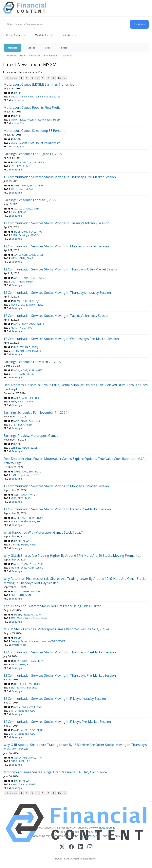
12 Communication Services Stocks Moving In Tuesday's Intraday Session (56, 223)
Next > (62, 78)
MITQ (35, 347)
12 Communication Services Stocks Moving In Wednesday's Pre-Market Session (61, 339)
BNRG (14, 595)
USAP (14, 475)
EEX (22, 347)
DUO (24, 495)
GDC (33, 711)
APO (25, 398)
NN (20, 212)
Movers (15, 305)
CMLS (41, 278)
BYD (13, 166)
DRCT (14, 282)
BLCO (38, 398)
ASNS (40, 758)
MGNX (30, 374)
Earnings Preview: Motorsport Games (31, 436)
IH (37, 495)
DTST (14, 425)
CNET (32, 707)
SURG (14, 235)
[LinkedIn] (81, 847)
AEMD (18, 162)
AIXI (33, 592)
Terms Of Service (112, 836)
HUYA (30, 665)
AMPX (39, 370)
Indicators (67, 35)
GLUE (14, 374)
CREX (40, 186)
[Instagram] (90, 847)
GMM (22, 258)
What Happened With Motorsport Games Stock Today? (43, 532)
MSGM (18, 93)
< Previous (11, 78)
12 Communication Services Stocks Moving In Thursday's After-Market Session (61, 269)
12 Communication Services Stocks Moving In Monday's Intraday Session (56, 246)
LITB (21, 595)
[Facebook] (71, 847)
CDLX (23, 684)
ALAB (17, 564)
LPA (19, 166)
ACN (17, 370)
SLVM (14, 212)
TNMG (21, 189)
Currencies (35, 56)
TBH (13, 189)
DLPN (21, 425)
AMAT (39, 592)
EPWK (25, 232)
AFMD (24, 421)
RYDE (21, 761)
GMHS (40, 324)
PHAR (14, 761)
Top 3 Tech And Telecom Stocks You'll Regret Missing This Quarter (52, 606)
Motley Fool (18, 100)
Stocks (31, 48)
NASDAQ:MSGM (56, 641)
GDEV (32, 324)
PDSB (29, 425)
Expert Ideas (40, 618)
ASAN (25, 564)
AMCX (29, 209)
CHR (25, 301)
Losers (39, 568)
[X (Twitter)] (62, 847)
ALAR (32, 370)
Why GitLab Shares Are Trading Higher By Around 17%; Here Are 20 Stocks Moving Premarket (72, 556)
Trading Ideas (18, 568)
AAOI (17, 592)
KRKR (13, 498)
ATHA (33, 564)
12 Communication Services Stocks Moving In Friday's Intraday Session (55, 699)
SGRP (38, 615)
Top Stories (25, 475)
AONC (32, 758)
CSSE (30, 684)
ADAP (24, 370)
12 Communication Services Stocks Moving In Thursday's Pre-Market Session (60, 177)
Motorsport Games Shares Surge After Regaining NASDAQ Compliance (55, 772)
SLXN (28, 595)
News (23, 56)
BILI (16, 684)
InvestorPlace (19, 645)
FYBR (13, 402)
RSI (32, 615)
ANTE (17, 255)
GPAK (39, 730)
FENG (32, 232)
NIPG (21, 498)
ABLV (17, 324)
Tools (64, 48)
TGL (39, 521)
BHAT (25, 186)
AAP (17, 421)
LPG (28, 761)
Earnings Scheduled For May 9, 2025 (30, 200)
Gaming (15, 545)
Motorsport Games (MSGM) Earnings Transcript (39, 84)
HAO (39, 232)
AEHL (17, 186)
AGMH (25, 592)
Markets (13, 48)
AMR (37, 209)
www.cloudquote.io (104, 828)
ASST (17, 495)
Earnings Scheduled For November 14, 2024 (35, 412)
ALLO (26, 162)
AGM (22, 209)
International (50, 56)
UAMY (22, 374)
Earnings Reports (20, 641)
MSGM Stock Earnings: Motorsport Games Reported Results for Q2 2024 (56, 629)
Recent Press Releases (48, 97)
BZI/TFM (35, 235)
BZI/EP (34, 448)
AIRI (38, 421)
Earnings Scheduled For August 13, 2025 (33, 154)
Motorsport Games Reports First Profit (32, 108)
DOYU (26, 661)
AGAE (32, 421)
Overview (12, 56)
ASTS (25, 255)
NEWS (26, 541)
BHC (31, 398)
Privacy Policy (87, 836)
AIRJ (25, 758)
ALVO (41, 162)
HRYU (41, 661)
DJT (38, 301)
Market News (27, 97)
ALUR (33, 162)
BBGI (17, 232)
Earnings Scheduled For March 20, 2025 (32, 362)
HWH (31, 495)
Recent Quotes (14, 35)
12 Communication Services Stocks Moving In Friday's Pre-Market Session (57, 509)
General (23, 784)
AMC (17, 730)
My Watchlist (42, 35)
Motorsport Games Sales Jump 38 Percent (34, 131)
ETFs (48, 48)
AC (16, 209)
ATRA (41, 564)
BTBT (36, 475)
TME (13, 618)
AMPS (17, 398)
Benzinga (17, 170)
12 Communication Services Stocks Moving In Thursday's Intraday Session (57, 293)
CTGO (26, 166)
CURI (31, 301)
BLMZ (33, 186)
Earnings (15, 448)
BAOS (32, 255)
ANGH (25, 730)
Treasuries (66, 56)
